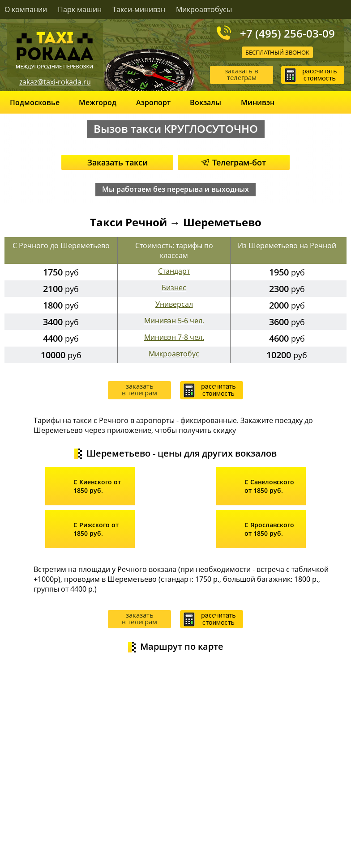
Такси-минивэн (139, 9)
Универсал (174, 304)
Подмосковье (35, 102)
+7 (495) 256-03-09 (287, 33)
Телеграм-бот (234, 162)
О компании (26, 9)
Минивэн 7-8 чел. (174, 337)
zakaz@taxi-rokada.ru (55, 82)
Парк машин (80, 9)
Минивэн (258, 102)
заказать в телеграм (242, 74)
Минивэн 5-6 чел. (174, 321)
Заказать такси (118, 162)
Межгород (98, 102)
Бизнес (174, 288)
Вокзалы (205, 102)
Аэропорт (153, 102)
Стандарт (174, 271)
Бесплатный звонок (277, 52)
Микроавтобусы (204, 9)
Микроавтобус (174, 354)
